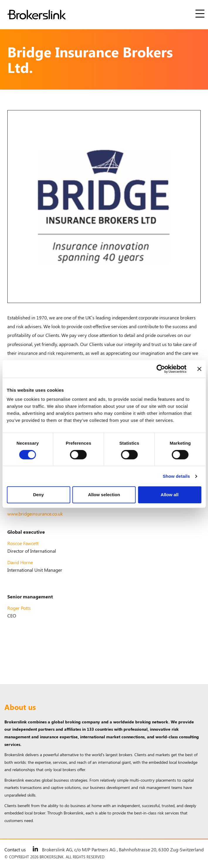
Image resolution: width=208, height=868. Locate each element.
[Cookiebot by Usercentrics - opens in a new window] (161, 369)
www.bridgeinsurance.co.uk (35, 514)
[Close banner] (199, 369)
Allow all (170, 495)
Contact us (15, 849)
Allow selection (104, 495)
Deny (39, 495)
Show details (176, 476)
